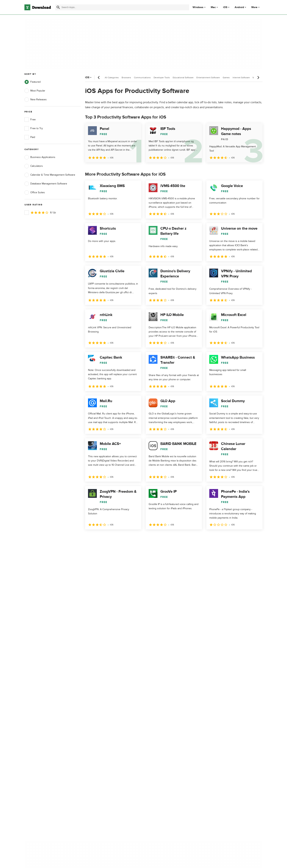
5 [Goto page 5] (127, 537)
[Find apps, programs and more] (122, 7)
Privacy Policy (165, 710)
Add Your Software (102, 716)
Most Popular (35, 91)
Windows (198, 7)
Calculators (34, 166)
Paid (30, 137)
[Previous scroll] (99, 78)
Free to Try (34, 128)
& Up (40, 213)
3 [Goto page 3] (108, 537)
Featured (33, 82)
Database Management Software (46, 184)
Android (239, 7)
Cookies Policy (166, 722)
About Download (101, 710)
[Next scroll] (258, 78)
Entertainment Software (208, 78)
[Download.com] (38, 7)
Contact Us (97, 722)
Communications (142, 78)
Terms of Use (165, 716)
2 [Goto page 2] (98, 537)
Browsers (126, 78)
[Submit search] (58, 7)
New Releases (36, 100)
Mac (213, 7)
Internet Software (241, 78)
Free (30, 120)
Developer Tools (162, 78)
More (256, 7)
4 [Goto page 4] (117, 537)
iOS (225, 7)
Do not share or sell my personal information (171, 730)
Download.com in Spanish (106, 728)
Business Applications (40, 157)
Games (226, 78)
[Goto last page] (256, 538)
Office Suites (35, 193)
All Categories (112, 78)
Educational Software (183, 78)
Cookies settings (167, 739)
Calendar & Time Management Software (50, 175)
